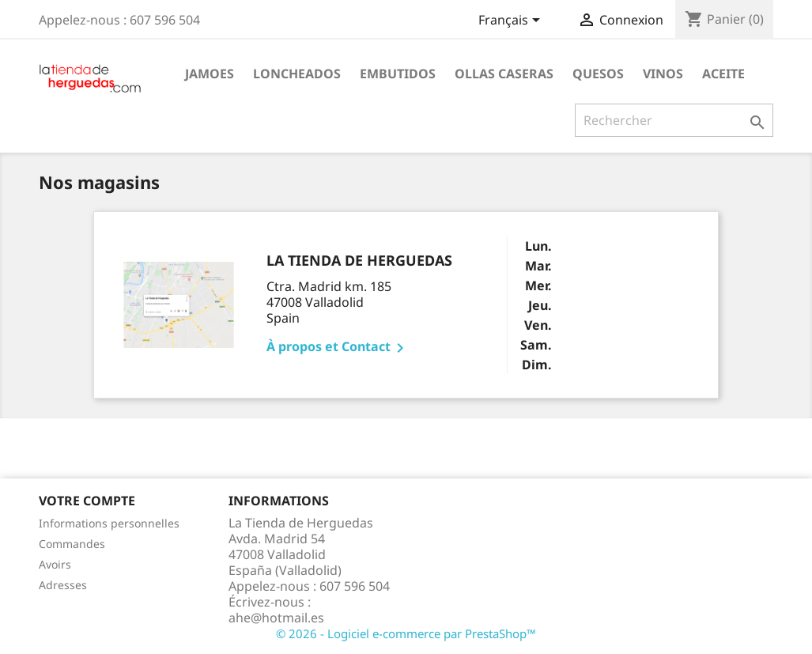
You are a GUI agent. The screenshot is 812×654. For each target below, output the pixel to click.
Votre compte (87, 501)
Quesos (598, 74)
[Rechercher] (674, 120)
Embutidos (398, 74)
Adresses (63, 585)
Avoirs (55, 564)
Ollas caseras (504, 74)
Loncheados (297, 74)
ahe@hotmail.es (276, 618)
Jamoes (210, 74)
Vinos (663, 74)
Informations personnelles (109, 523)
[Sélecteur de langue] (512, 21)
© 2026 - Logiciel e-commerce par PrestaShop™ (406, 633)
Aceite (723, 74)
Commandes (72, 544)
